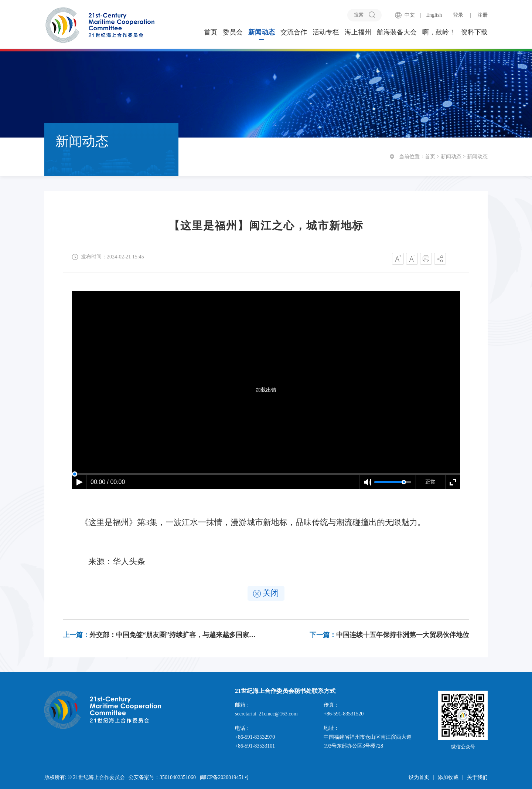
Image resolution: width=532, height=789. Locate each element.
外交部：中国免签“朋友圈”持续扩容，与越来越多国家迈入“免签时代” (160, 635)
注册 (482, 15)
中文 (410, 15)
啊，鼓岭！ (439, 32)
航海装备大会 (397, 32)
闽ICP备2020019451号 (225, 777)
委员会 (233, 32)
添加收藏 (448, 777)
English (434, 15)
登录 (458, 15)
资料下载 (474, 32)
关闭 (266, 593)
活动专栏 (326, 32)
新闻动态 (262, 32)
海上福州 (358, 32)
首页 (211, 32)
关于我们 (477, 777)
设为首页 (419, 777)
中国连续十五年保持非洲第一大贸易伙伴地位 (389, 635)
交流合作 (294, 32)
